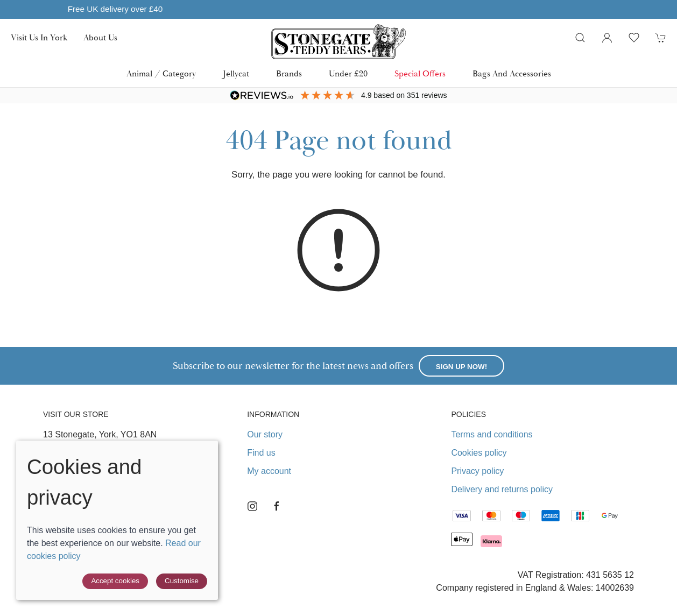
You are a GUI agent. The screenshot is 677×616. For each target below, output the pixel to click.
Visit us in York (39, 38)
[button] (580, 38)
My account (269, 471)
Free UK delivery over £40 (314, 9)
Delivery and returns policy (502, 489)
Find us (261, 453)
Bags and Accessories (512, 74)
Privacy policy (477, 471)
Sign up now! (461, 367)
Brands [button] (289, 74)
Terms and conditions (492, 434)
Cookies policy (479, 453)
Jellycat (236, 74)
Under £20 (348, 74)
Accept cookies (115, 581)
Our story (265, 434)
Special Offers (420, 74)
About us (100, 38)
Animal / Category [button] (161, 74)
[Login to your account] (607, 38)
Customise (182, 581)
